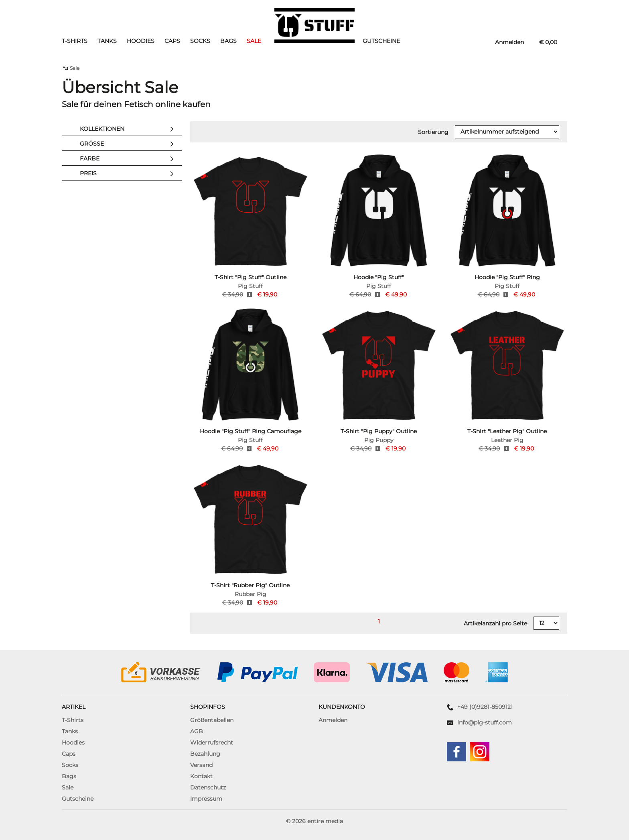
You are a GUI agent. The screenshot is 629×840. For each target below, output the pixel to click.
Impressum (206, 799)
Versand (201, 765)
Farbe (129, 159)
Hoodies (141, 41)
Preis (129, 174)
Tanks (107, 41)
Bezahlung (205, 754)
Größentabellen (212, 720)
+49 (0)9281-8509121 (485, 707)
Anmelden (333, 720)
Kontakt (201, 776)
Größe (129, 144)
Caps (172, 41)
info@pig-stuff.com (485, 722)
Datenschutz (208, 787)
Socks (200, 41)
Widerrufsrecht (212, 743)
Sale (254, 41)
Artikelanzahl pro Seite (495, 623)
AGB (197, 731)
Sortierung (433, 132)
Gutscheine (381, 41)
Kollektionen (129, 129)
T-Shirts (75, 41)
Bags (228, 41)
